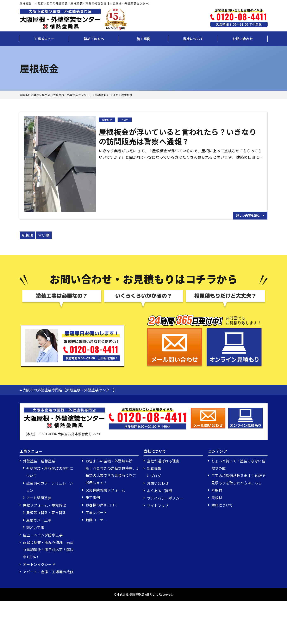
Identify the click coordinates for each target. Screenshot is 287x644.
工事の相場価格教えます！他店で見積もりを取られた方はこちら (239, 479)
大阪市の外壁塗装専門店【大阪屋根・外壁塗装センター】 (68, 390)
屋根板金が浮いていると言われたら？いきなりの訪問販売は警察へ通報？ (178, 137)
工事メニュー (44, 39)
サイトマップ (158, 505)
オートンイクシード (39, 564)
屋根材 (217, 498)
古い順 (44, 235)
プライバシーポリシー (165, 498)
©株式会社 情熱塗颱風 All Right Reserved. (144, 594)
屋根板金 (107, 120)
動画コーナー (96, 520)
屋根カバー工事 (39, 520)
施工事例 (144, 39)
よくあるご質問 (160, 491)
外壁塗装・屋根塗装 (39, 461)
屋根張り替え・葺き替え (46, 513)
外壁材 (217, 490)
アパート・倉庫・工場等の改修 (48, 572)
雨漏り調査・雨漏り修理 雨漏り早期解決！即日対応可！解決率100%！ (48, 550)
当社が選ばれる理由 (163, 461)
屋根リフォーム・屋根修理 (45, 505)
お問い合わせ (243, 39)
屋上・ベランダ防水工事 (43, 535)
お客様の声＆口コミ (102, 505)
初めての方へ (94, 39)
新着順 (27, 235)
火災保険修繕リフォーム (105, 490)
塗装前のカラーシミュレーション (50, 487)
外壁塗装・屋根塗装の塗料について (50, 472)
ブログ (125, 120)
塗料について (222, 505)
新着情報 (154, 468)
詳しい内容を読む (250, 215)
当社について (193, 39)
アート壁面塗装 (39, 498)
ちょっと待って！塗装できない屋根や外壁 (238, 464)
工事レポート (96, 512)
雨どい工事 (35, 527)
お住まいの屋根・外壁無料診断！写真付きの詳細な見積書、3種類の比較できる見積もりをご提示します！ (112, 472)
